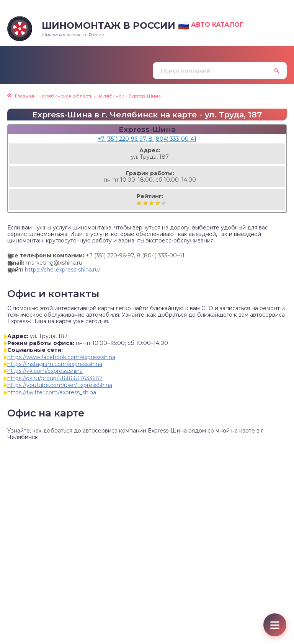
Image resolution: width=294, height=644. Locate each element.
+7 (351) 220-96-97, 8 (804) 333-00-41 (147, 139)
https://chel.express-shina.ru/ (63, 270)
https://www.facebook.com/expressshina (61, 357)
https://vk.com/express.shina (45, 371)
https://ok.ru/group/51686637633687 (55, 378)
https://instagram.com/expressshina (55, 364)
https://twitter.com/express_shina (52, 392)
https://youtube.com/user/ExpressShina (60, 385)
